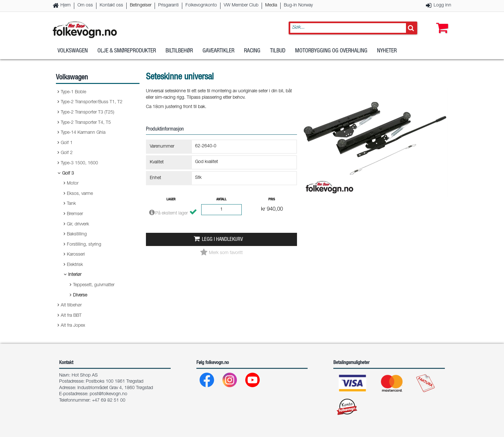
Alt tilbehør (71, 305)
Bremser (75, 214)
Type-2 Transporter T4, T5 (86, 123)
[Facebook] (207, 382)
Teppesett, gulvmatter (94, 285)
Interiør (75, 275)
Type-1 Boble (73, 92)
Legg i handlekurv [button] (222, 240)
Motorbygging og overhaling (331, 51)
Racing (252, 51)
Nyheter (387, 51)
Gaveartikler (218, 51)
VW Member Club (241, 5)
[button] (441, 22)
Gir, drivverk (78, 224)
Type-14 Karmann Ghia (83, 133)
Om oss (85, 5)
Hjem (66, 5)
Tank (71, 204)
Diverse (80, 296)
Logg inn (442, 5)
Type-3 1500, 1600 (79, 163)
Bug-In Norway (298, 5)
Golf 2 (67, 153)
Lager (171, 200)
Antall (221, 200)
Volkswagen (73, 51)
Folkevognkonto (201, 5)
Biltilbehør (179, 51)
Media (271, 5)
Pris (272, 200)
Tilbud (278, 51)
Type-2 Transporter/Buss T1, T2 (92, 102)
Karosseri (76, 255)
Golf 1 (67, 143)
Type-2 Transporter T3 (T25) (87, 113)
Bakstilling (77, 234)
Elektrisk (75, 265)
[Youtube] (253, 382)
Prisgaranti (168, 5)
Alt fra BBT (71, 316)
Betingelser (141, 5)
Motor (73, 184)
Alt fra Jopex (73, 326)
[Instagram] (230, 382)
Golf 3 (68, 174)
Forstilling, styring (84, 245)
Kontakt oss (111, 5)
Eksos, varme (80, 194)
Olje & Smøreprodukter (127, 51)
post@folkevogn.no (108, 394)
